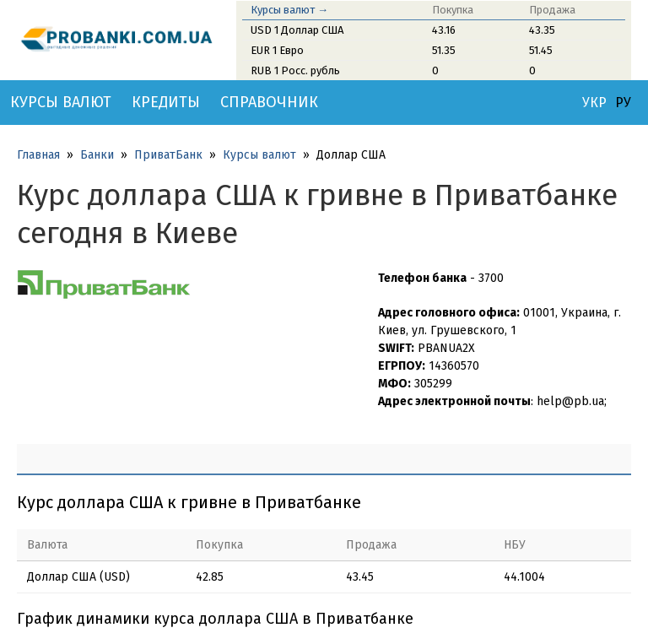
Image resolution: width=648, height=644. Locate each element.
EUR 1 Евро (277, 50)
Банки (97, 155)
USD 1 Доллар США (297, 30)
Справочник (269, 102)
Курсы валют (61, 102)
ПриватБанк (168, 155)
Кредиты (166, 102)
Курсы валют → (289, 10)
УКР (594, 103)
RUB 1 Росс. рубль (295, 70)
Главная (38, 155)
